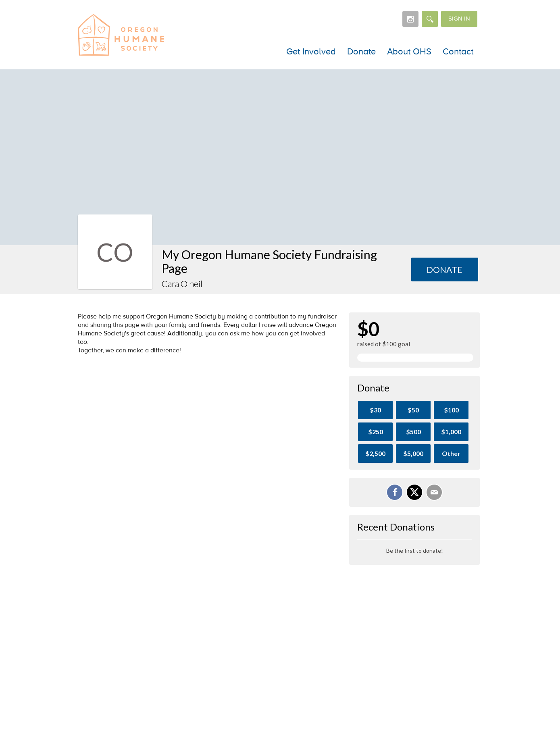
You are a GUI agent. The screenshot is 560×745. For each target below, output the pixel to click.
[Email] (434, 492)
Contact (458, 52)
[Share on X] (414, 492)
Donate (361, 52)
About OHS (409, 52)
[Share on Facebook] (395, 492)
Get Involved (311, 52)
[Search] (430, 19)
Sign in (459, 19)
